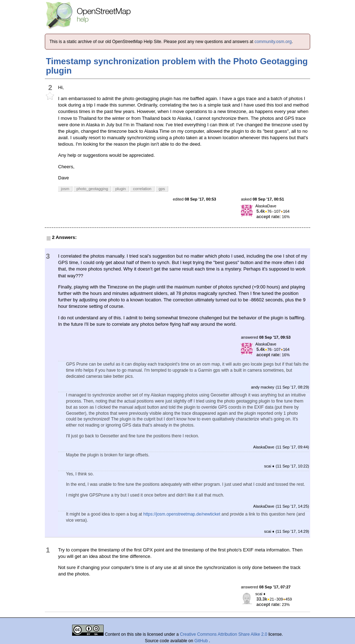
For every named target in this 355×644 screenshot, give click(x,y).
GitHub (202, 641)
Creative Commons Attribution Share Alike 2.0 (224, 634)
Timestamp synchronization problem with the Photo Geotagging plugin (177, 66)
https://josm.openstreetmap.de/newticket (182, 514)
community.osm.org (273, 42)
